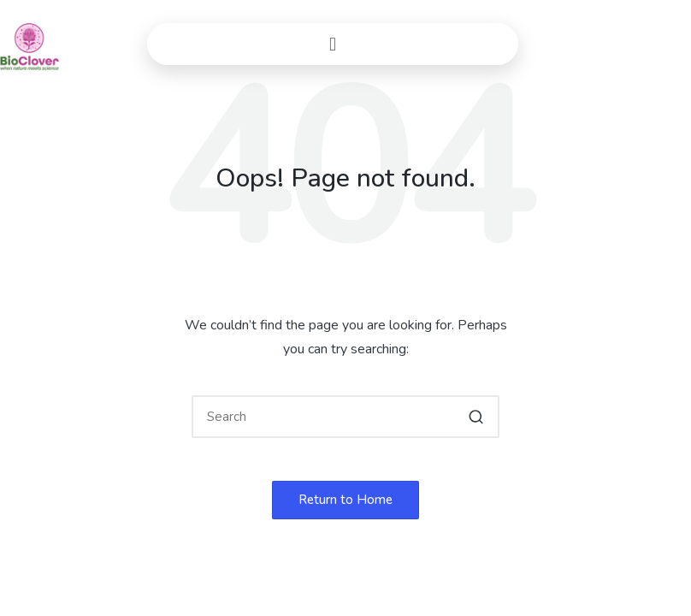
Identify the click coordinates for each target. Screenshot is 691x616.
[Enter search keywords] (345, 417)
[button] (333, 44)
